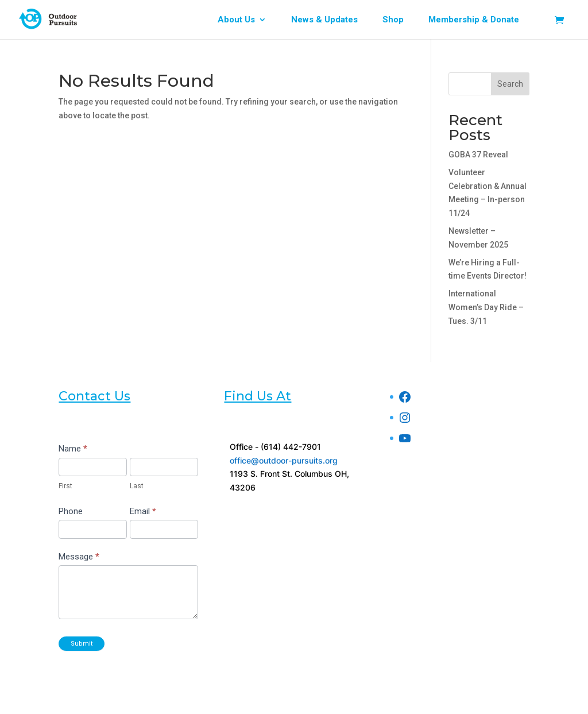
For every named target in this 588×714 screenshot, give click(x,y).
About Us (236, 20)
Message (79, 557)
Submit (82, 644)
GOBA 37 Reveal (478, 155)
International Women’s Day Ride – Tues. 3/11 (486, 307)
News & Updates (324, 20)
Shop (393, 20)
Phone (71, 511)
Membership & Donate (474, 20)
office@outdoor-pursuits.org (284, 460)
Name (73, 449)
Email (143, 511)
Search (510, 84)
